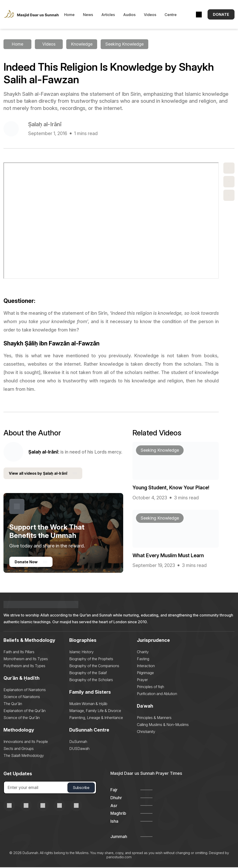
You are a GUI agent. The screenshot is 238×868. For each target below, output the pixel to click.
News (92, 15)
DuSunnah (78, 742)
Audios (134, 15)
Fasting (143, 659)
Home (74, 15)
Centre (175, 15)
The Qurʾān (13, 704)
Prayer (142, 680)
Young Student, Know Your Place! (171, 488)
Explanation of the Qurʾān (25, 711)
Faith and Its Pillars (19, 653)
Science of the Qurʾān (22, 718)
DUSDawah (79, 749)
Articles (112, 15)
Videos (154, 15)
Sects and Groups (19, 749)
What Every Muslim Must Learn (169, 556)
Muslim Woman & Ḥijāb (88, 704)
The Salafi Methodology (24, 756)
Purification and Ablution (157, 694)
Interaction (146, 666)
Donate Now (31, 563)
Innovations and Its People (26, 742)
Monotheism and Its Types (26, 659)
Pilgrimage (145, 673)
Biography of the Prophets (91, 659)
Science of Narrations (22, 697)
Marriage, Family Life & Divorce (95, 711)
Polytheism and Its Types (24, 666)
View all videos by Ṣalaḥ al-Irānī (43, 474)
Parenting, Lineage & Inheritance (96, 718)
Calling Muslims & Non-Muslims (163, 725)
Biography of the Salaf (88, 673)
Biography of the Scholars (91, 680)
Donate (221, 15)
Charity (143, 653)
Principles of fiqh (150, 687)
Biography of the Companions (94, 666)
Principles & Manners (154, 718)
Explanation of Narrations (25, 690)
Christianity (146, 732)
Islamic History (81, 653)
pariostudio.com (119, 858)
